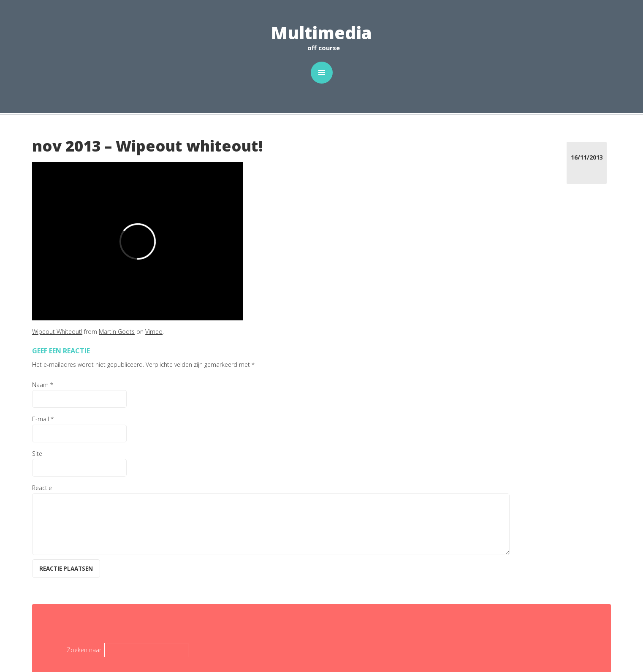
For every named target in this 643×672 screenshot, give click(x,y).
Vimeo (154, 332)
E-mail (43, 419)
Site (37, 454)
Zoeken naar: (85, 650)
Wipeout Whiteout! (57, 332)
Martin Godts (117, 332)
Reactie (42, 488)
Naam (43, 385)
